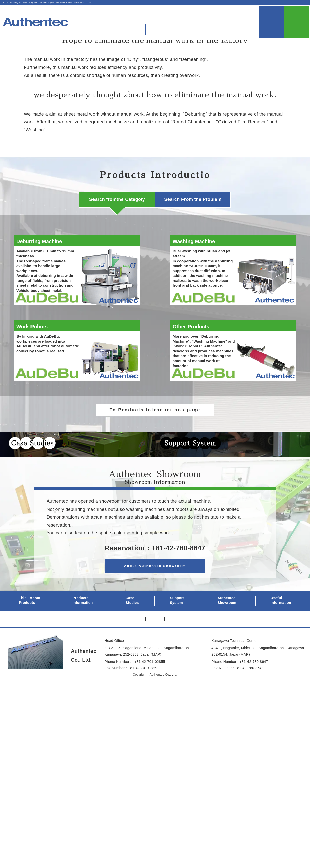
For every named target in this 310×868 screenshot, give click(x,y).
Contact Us (297, 17)
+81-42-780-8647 (178, 564)
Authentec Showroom (225, 19)
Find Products (181, 19)
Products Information (83, 616)
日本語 (240, 11)
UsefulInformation (272, 17)
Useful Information (281, 616)
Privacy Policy (114, 635)
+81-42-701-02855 (150, 677)
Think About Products (30, 616)
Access (219, 12)
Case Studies (132, 616)
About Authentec (190, 12)
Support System (177, 616)
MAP (156, 670)
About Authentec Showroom (155, 582)
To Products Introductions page (155, 410)
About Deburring (142, 19)
